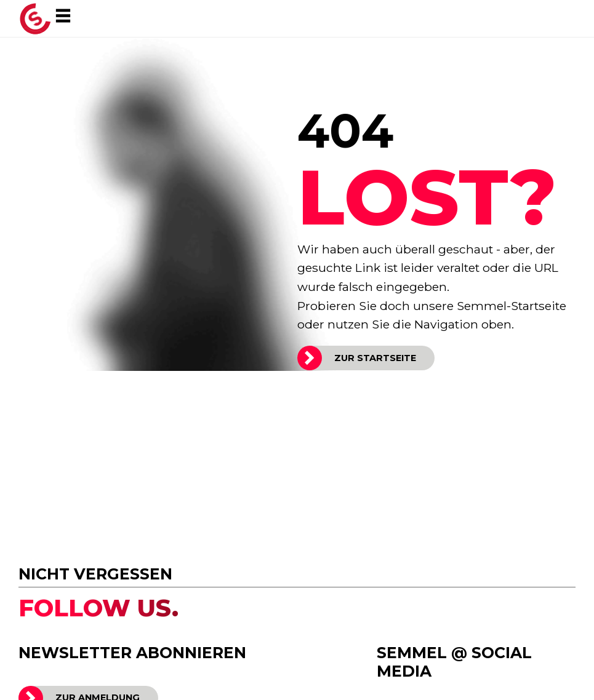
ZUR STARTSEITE (375, 358)
